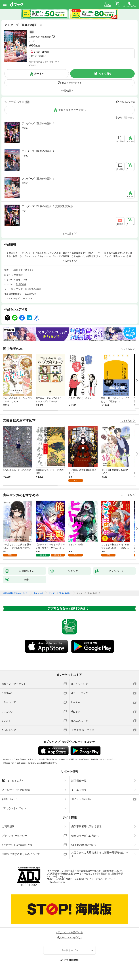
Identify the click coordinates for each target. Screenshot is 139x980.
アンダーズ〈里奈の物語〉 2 (38, 151)
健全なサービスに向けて (85, 836)
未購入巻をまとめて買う (72, 110)
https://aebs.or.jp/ (57, 882)
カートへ (39, 74)
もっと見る (127, 349)
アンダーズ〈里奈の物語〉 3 (38, 179)
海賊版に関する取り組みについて (21, 854)
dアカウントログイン (14, 808)
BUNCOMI (21, 284)
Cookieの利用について (84, 845)
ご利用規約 (8, 826)
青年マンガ (22, 280)
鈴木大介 (47, 37)
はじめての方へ (13, 781)
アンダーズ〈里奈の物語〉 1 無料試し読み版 (47, 206)
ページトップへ (69, 950)
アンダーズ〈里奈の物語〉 (29, 289)
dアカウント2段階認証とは (17, 845)
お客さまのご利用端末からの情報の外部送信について (100, 854)
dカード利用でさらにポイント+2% (43, 62)
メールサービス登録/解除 (16, 790)
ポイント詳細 (37, 56)
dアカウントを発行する (69, 932)
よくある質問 (79, 790)
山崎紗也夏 (34, 37)
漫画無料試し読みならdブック (15, 593)
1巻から (118, 118)
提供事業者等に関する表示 (87, 826)
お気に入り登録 (127, 102)
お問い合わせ (9, 799)
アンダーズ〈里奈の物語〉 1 (38, 123)
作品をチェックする (72, 83)
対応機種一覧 (79, 781)
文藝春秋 (18, 275)
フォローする (54, 37)
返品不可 (33, 65)
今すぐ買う (105, 74)
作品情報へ (68, 91)
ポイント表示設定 (81, 799)
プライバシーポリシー (14, 836)
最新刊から (129, 118)
